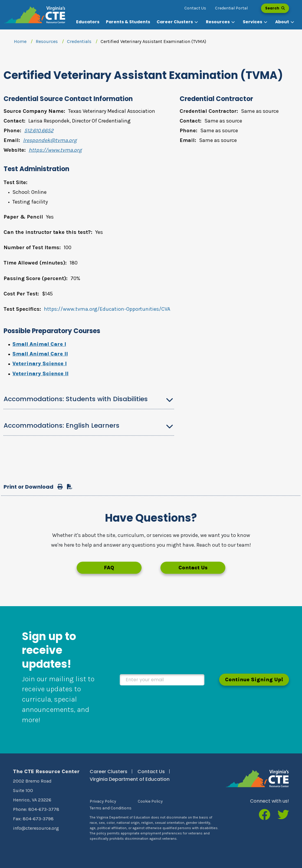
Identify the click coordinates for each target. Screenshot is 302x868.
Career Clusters (109, 772)
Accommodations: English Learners (61, 425)
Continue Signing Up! (254, 679)
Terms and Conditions (111, 808)
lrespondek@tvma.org (50, 140)
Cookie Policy (150, 801)
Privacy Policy (103, 801)
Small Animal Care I (39, 344)
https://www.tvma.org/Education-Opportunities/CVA (107, 309)
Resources (47, 41)
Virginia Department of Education (130, 779)
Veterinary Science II (40, 373)
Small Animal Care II (40, 354)
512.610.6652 (39, 130)
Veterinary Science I (40, 363)
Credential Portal (231, 8)
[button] (178, 22)
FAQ (109, 568)
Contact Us (195, 8)
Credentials (79, 41)
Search (275, 8)
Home (20, 41)
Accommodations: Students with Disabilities (76, 399)
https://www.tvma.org (55, 150)
